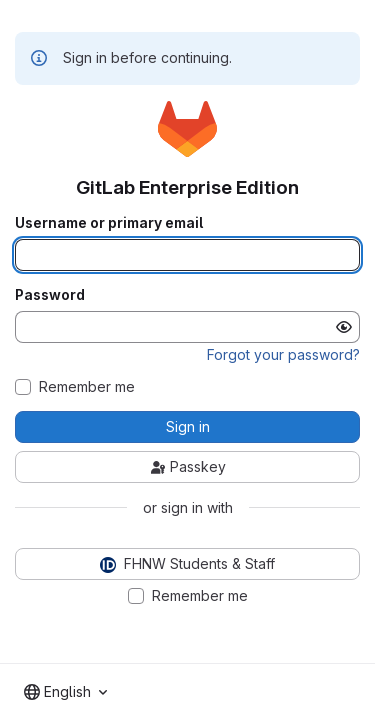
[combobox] (65, 692)
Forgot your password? (283, 354)
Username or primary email (109, 223)
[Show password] (344, 327)
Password (50, 295)
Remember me (87, 387)
